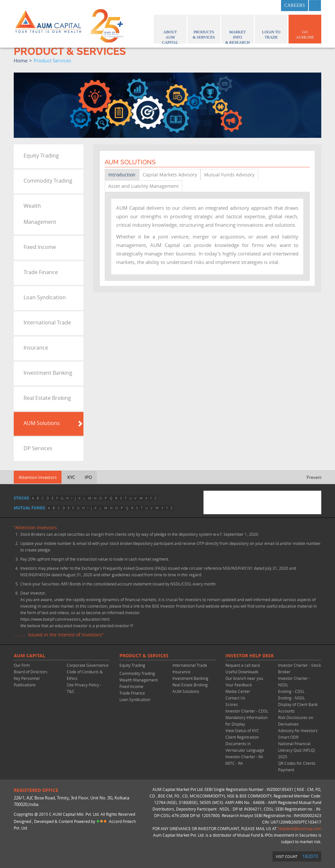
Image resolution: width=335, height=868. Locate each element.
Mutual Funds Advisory (229, 175)
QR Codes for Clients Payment (297, 766)
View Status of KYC (242, 730)
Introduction (122, 175)
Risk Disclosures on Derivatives (296, 721)
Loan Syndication (45, 297)
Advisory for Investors (298, 730)
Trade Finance (41, 272)
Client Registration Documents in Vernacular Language (245, 744)
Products (204, 28)
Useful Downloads (242, 672)
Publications (25, 685)
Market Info (238, 30)
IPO (88, 477)
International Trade (47, 322)
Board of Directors (31, 672)
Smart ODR (288, 737)
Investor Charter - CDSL (247, 711)
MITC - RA (234, 763)
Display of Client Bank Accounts (298, 708)
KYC (71, 477)
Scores (232, 704)
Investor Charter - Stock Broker (300, 668)
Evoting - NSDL (291, 698)
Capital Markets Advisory (170, 175)
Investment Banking (48, 373)
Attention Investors (38, 477)
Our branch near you (244, 678)
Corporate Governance (88, 665)
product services (52, 60)
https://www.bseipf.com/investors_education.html (65, 619)
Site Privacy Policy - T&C (84, 688)
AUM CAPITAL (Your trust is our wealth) (48, 24)
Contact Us (235, 698)
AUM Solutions (42, 423)
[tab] (49, 156)
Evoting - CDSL (291, 691)
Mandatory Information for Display (247, 721)
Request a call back (243, 665)
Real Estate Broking (47, 398)
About (170, 30)
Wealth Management (40, 214)
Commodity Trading (48, 181)
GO (305, 28)
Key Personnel (27, 678)
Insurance (36, 348)
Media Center (238, 691)
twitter (256, 6)
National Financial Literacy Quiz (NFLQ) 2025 (297, 750)
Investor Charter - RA (244, 757)
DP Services (38, 448)
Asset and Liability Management (143, 186)
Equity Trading (41, 156)
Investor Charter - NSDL (294, 681)
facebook (239, 6)
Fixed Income (40, 247)
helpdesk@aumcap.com (300, 828)
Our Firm (22, 665)
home (21, 60)
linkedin (272, 6)
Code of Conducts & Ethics (85, 675)
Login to (271, 28)
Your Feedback (239, 685)
